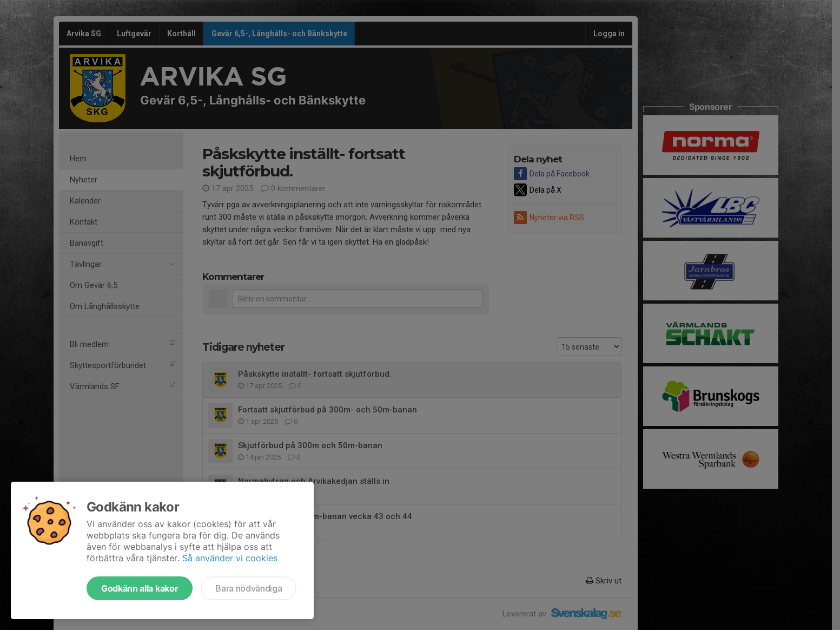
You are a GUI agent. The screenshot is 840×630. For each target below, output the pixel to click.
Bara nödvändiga (249, 588)
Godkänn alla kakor (140, 588)
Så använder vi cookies (230, 558)
